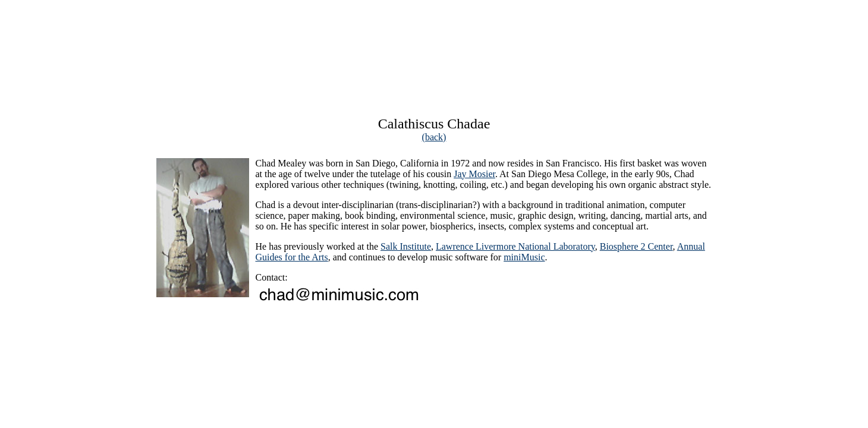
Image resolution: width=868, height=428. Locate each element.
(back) (434, 137)
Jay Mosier (474, 174)
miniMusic (524, 257)
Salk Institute (406, 246)
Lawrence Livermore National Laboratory (515, 246)
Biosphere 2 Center (636, 246)
